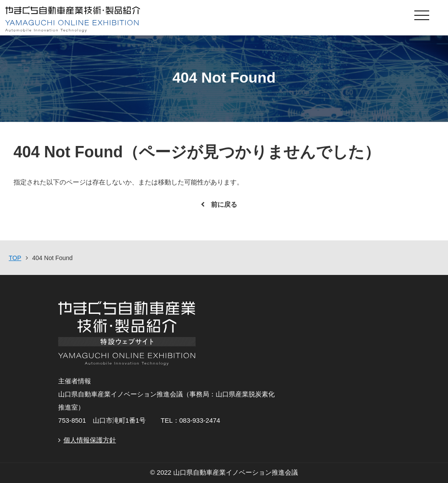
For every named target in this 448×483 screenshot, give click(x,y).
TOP (15, 258)
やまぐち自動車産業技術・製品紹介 (180, 19)
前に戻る (224, 204)
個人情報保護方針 (90, 440)
